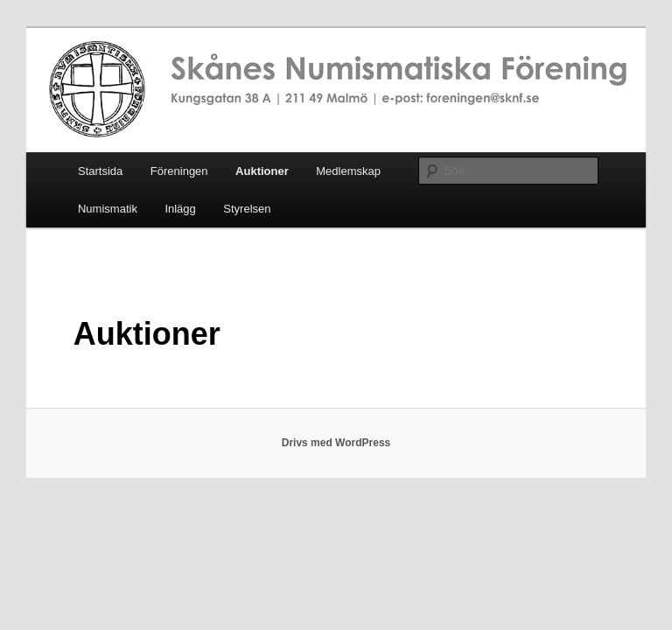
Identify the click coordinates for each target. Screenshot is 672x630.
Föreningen (179, 171)
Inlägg (180, 209)
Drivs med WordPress (336, 443)
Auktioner (262, 171)
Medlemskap (348, 171)
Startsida (100, 171)
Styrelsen (247, 209)
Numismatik (108, 209)
